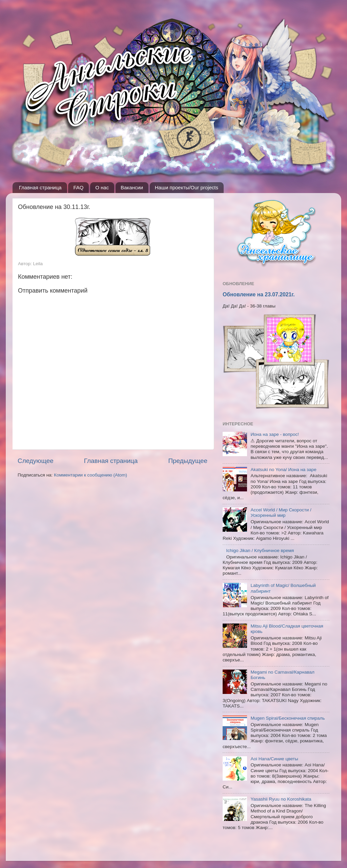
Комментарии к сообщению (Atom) (90, 475)
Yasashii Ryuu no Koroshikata (281, 799)
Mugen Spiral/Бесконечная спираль (288, 718)
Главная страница (40, 187)
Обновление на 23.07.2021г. (259, 294)
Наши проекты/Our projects (187, 187)
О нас (102, 187)
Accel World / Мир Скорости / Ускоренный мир (281, 513)
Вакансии (132, 187)
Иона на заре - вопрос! (275, 434)
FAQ (78, 187)
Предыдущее (188, 461)
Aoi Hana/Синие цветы (274, 759)
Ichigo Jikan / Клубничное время (260, 551)
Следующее (36, 461)
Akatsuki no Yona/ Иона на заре (283, 470)
